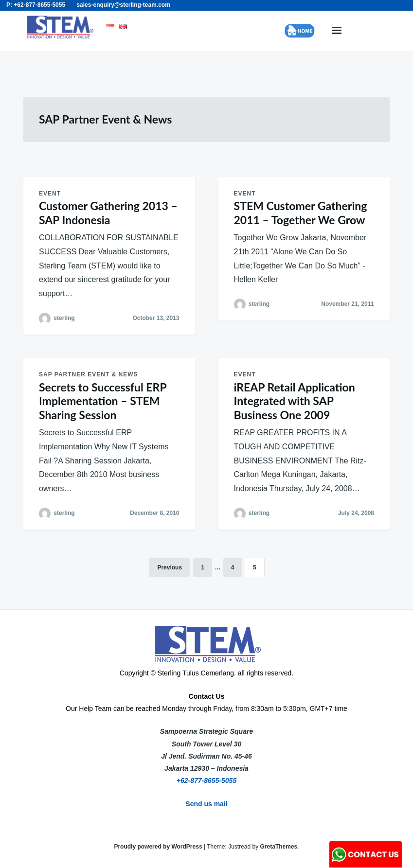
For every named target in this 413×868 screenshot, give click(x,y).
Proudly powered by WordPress (159, 847)
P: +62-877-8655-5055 (36, 5)
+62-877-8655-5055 (206, 780)
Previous (170, 567)
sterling (64, 318)
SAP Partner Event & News (89, 374)
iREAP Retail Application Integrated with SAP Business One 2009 (295, 401)
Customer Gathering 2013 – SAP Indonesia (108, 213)
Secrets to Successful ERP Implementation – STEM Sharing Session (103, 401)
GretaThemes (279, 847)
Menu (337, 31)
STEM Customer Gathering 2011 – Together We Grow (301, 213)
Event (50, 194)
